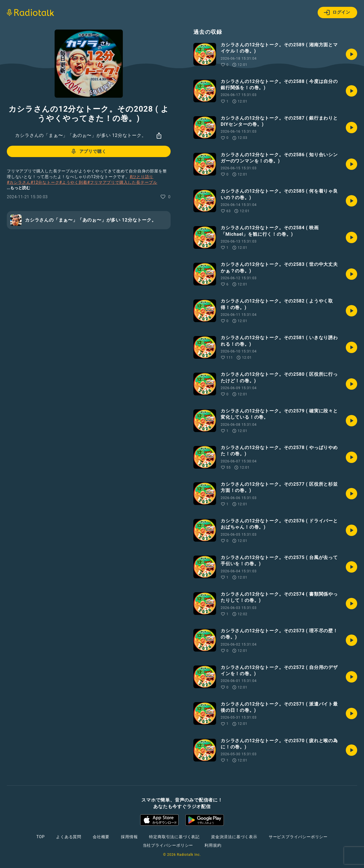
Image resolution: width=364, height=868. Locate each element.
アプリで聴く (88, 151)
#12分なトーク (45, 182)
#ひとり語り (141, 177)
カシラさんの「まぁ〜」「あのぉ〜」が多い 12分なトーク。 (81, 135)
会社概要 (101, 837)
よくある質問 (69, 837)
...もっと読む (18, 188)
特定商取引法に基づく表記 (174, 837)
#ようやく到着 (73, 182)
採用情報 (129, 837)
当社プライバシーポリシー (168, 845)
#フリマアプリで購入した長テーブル (122, 182)
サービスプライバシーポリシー (298, 837)
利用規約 (213, 845)
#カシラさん (19, 182)
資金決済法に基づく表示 (234, 837)
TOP (41, 837)
